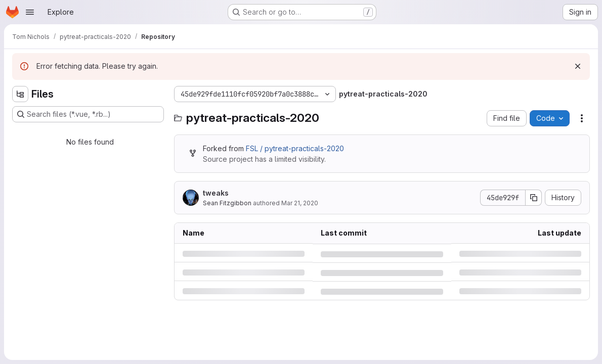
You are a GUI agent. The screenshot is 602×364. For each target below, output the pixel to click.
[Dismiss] (578, 66)
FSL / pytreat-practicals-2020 (295, 148)
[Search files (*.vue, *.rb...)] (88, 114)
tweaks (216, 193)
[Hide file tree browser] (20, 94)
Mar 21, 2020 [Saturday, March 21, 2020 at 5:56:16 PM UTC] (300, 203)
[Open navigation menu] (30, 12)
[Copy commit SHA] (534, 198)
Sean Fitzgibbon (227, 203)
